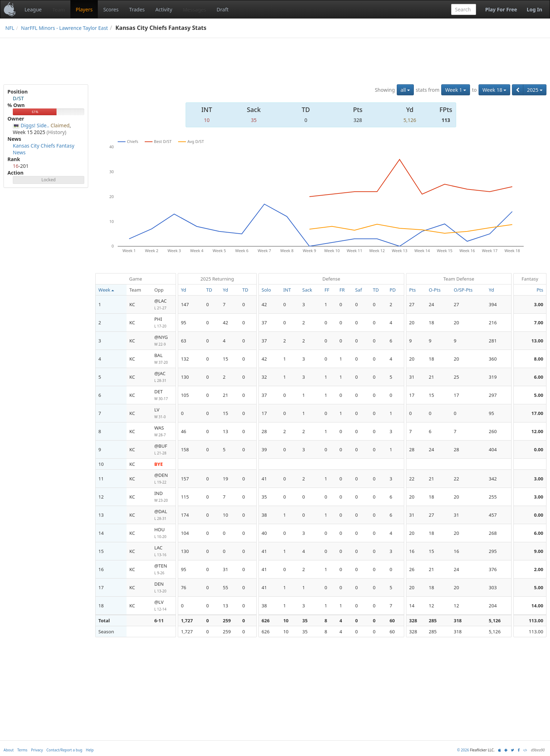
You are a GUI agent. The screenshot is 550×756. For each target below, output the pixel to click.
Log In (534, 9)
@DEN (164, 479)
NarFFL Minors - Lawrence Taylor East (65, 28)
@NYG (164, 341)
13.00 (537, 341)
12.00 (537, 431)
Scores (111, 9)
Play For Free (501, 9)
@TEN (164, 569)
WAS (164, 432)
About (9, 750)
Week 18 (494, 90)
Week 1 (456, 90)
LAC (164, 551)
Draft (222, 9)
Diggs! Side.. (35, 125)
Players (84, 9)
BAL (164, 359)
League (33, 9)
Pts (540, 290)
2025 (535, 90)
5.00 (539, 395)
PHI (164, 323)
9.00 (539, 551)
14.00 (537, 606)
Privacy (37, 750)
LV (164, 413)
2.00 (539, 569)
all (405, 90)
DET (164, 395)
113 (446, 120)
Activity (164, 9)
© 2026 (463, 750)
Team (59, 9)
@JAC (164, 377)
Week (106, 290)
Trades (137, 9)
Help (90, 750)
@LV (164, 606)
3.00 (539, 304)
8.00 (539, 359)
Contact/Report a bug (65, 750)
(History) (57, 132)
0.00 (539, 449)
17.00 (537, 413)
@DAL (164, 515)
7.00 (539, 323)
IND (164, 497)
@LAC (164, 305)
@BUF (164, 450)
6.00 (539, 377)
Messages (194, 9)
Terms (22, 750)
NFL (10, 28)
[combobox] (464, 9)
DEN (164, 588)
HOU (164, 533)
